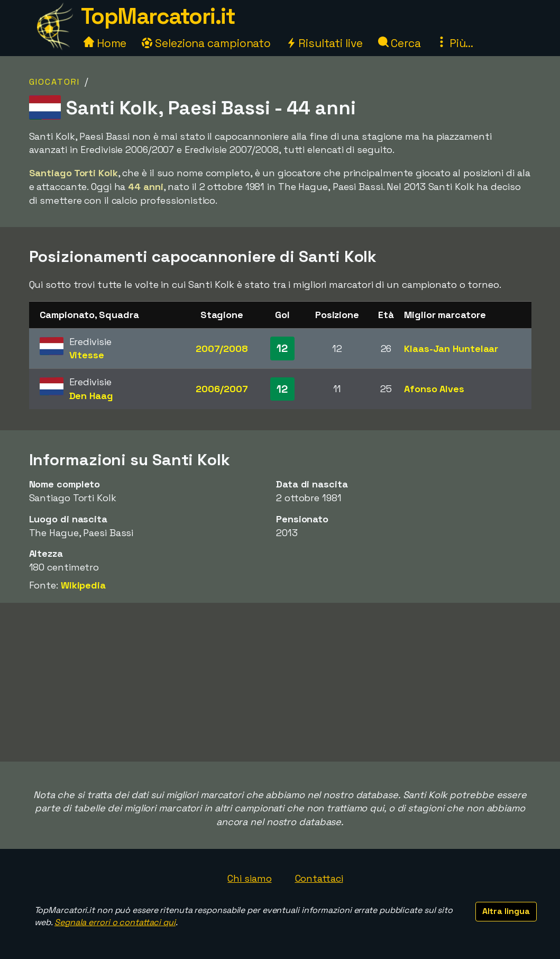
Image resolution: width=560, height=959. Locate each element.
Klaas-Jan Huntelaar (451, 349)
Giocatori (54, 82)
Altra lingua (506, 911)
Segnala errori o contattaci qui (115, 922)
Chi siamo (249, 878)
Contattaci (319, 878)
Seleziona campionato (206, 43)
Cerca (400, 43)
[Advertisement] (280, 682)
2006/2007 (222, 389)
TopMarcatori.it (158, 16)
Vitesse (87, 355)
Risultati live (324, 43)
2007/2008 (222, 349)
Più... (455, 43)
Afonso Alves (434, 389)
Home (105, 43)
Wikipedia (83, 585)
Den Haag (91, 396)
